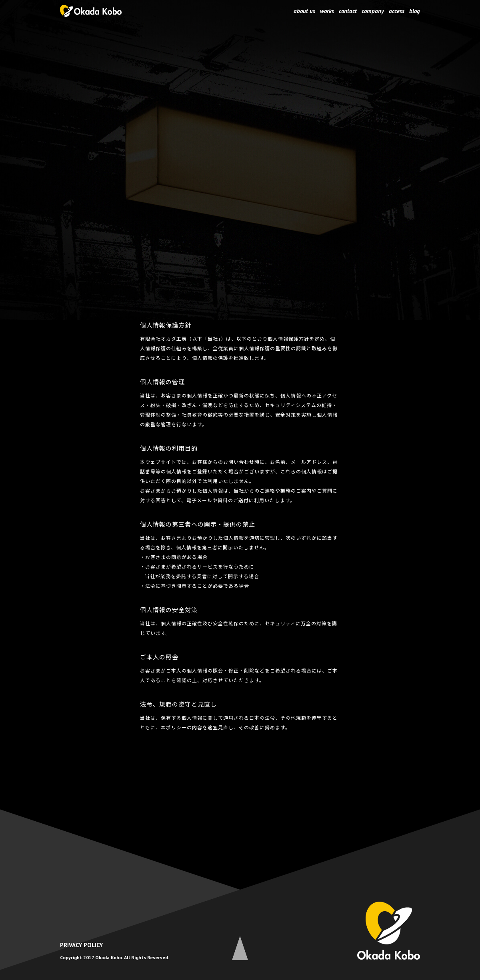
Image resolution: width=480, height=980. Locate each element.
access (397, 11)
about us (304, 11)
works (327, 11)
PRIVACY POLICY (81, 945)
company (373, 11)
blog (415, 11)
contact (348, 11)
